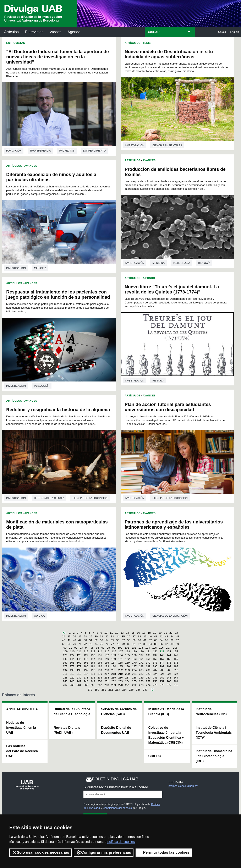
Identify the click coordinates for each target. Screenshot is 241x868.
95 (92, 648)
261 (176, 681)
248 (86, 681)
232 (93, 678)
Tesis (147, 43)
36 (128, 636)
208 (162, 670)
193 (176, 666)
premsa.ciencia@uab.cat (183, 786)
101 (127, 648)
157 (162, 659)
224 (155, 674)
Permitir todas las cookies (164, 852)
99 (114, 648)
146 (86, 659)
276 (162, 685)
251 (107, 681)
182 (100, 666)
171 (141, 663)
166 (107, 663)
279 (90, 690)
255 (134, 681)
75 (102, 644)
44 (172, 636)
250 (100, 681)
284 (125, 690)
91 (70, 648)
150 (114, 659)
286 (138, 690)
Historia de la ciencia (49, 498)
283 (117, 690)
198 (93, 670)
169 (127, 663)
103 (141, 648)
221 (134, 674)
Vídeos (55, 32)
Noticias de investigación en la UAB (21, 728)
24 (64, 636)
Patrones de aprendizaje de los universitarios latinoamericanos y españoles (174, 524)
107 (168, 648)
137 (141, 655)
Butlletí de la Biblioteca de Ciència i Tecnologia (72, 712)
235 (114, 678)
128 (79, 655)
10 (106, 633)
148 (100, 659)
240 (148, 678)
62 (150, 640)
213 (79, 674)
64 (161, 640)
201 (114, 670)
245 (65, 681)
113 (93, 651)
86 (161, 644)
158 (169, 659)
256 (141, 681)
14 (127, 633)
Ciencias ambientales (167, 145)
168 (121, 663)
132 (107, 655)
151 (121, 659)
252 (114, 681)
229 (72, 678)
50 (85, 640)
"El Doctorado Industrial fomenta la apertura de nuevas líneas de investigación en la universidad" (57, 57)
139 (155, 655)
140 (162, 655)
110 (72, 651)
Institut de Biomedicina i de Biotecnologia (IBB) (214, 756)
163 (86, 663)
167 (114, 663)
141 (169, 655)
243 (169, 678)
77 (112, 644)
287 (145, 690)
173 (155, 663)
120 (142, 651)
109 (65, 651)
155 (148, 659)
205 (141, 670)
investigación (16, 268)
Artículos (11, 32)
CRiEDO (155, 756)
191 (162, 666)
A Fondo (149, 278)
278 (176, 685)
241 (155, 678)
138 (148, 655)
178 (72, 666)
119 (135, 651)
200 (107, 670)
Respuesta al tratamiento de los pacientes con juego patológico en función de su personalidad (58, 295)
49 (80, 640)
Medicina (40, 268)
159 (176, 659)
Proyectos (67, 151)
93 (81, 648)
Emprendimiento (94, 151)
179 (79, 666)
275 (155, 685)
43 (166, 636)
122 (155, 651)
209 (169, 670)
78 (118, 644)
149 (107, 659)
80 (128, 644)
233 (100, 678)
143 (65, 659)
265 (86, 685)
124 (169, 651)
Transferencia (40, 151)
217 (107, 674)
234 (107, 678)
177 (65, 666)
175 (169, 663)
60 (139, 640)
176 (176, 663)
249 (93, 681)
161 (72, 663)
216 (100, 674)
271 (127, 685)
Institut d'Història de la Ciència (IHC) (166, 712)
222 (141, 674)
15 (133, 633)
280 (97, 690)
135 (127, 655)
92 (76, 648)
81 (134, 644)
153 (134, 659)
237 (127, 678)
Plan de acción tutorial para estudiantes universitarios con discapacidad (168, 407)
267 (100, 685)
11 (111, 633)
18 (149, 633)
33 (112, 636)
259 (162, 681)
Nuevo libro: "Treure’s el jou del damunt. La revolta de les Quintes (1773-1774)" (172, 289)
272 (134, 685)
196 (79, 670)
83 (145, 644)
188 (141, 666)
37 (134, 636)
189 (148, 666)
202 (121, 670)
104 (148, 648)
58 (128, 640)
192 (169, 666)
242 (162, 678)
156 (155, 659)
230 (79, 678)
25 (69, 636)
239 (141, 678)
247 (79, 681)
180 (86, 666)
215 (93, 674)
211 (65, 674)
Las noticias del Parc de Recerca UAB (22, 751)
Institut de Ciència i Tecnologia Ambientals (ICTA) (214, 733)
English (234, 32)
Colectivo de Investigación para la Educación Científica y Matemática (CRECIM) (166, 735)
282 (111, 690)
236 (121, 678)
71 (80, 644)
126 (65, 655)
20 (160, 633)
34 (118, 636)
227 (176, 674)
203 (127, 670)
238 (134, 678)
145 (79, 659)
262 (65, 685)
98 (108, 648)
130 (93, 655)
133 (114, 655)
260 (169, 681)
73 (91, 644)
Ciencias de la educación (90, 498)
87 (166, 644)
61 (145, 640)
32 (107, 636)
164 (93, 663)
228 (65, 678)
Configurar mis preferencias (104, 852)
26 (74, 636)
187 (134, 666)
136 (134, 655)
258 (155, 681)
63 (156, 640)
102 (134, 648)
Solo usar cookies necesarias (40, 852)
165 (100, 663)
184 (114, 666)
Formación (14, 151)
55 (112, 640)
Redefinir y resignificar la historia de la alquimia (58, 410)
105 (154, 648)
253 (121, 681)
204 (134, 670)
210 (176, 670)
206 (148, 670)
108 (175, 648)
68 (64, 644)
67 (177, 640)
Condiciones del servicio (117, 808)
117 (121, 651)
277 (169, 685)
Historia (158, 381)
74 (96, 644)
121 (148, 651)
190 (155, 666)
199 (100, 670)
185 (121, 666)
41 (156, 636)
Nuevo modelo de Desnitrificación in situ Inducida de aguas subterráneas (169, 54)
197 (86, 670)
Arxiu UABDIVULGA (22, 709)
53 (102, 640)
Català (222, 32)
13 (122, 633)
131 (100, 655)
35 (123, 636)
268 (107, 685)
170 (134, 663)
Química (39, 616)
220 (127, 674)
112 (86, 651)
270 (121, 685)
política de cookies (121, 842)
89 (177, 644)
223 (148, 674)
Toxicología (181, 263)
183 (107, 666)
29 (91, 636)
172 (148, 663)
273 (141, 685)
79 (123, 644)
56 (118, 640)
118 (128, 651)
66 (172, 640)
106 (161, 648)
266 (93, 685)
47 (69, 640)
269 (114, 685)
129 (86, 655)
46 (64, 640)
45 (177, 636)
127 (72, 655)
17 (144, 633)
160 (65, 663)
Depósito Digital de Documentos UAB (116, 730)
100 (120, 648)
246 (72, 681)
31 (102, 636)
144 (72, 659)
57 (123, 640)
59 (134, 640)
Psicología (42, 386)
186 (127, 666)
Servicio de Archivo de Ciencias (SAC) (119, 712)
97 (103, 648)
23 (176, 633)
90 (65, 648)
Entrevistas (34, 32)
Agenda (74, 32)
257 (148, 681)
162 (79, 663)
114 (100, 651)
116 (114, 651)
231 (86, 678)
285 (131, 690)
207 (155, 670)
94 (87, 648)
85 (156, 644)
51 (91, 640)
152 (127, 659)
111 (79, 651)
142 (176, 655)
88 (172, 644)
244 (176, 678)
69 (69, 644)
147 (93, 659)
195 (72, 670)
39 (145, 636)
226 (169, 674)
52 (96, 640)
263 (72, 685)
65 (166, 640)
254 (127, 681)
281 (104, 690)
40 (150, 636)
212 (72, 674)
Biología (204, 263)
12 (117, 633)
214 (86, 674)
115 (107, 651)
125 (176, 651)
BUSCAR (153, 32)
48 (74, 640)
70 (74, 644)
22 (171, 633)
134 (121, 655)
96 (97, 648)
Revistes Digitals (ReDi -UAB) (67, 730)
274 (148, 685)
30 (96, 636)
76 (107, 644)
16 (138, 633)
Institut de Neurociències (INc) (211, 712)
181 (93, 666)
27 (80, 636)
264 (79, 685)
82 (139, 644)
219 (121, 674)
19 (155, 633)
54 (107, 640)
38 (139, 636)
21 (165, 633)
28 (85, 636)
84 (150, 644)
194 (65, 670)
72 (85, 644)
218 (114, 674)
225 (162, 674)
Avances (31, 166)
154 (141, 659)
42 (161, 636)
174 (162, 663)
